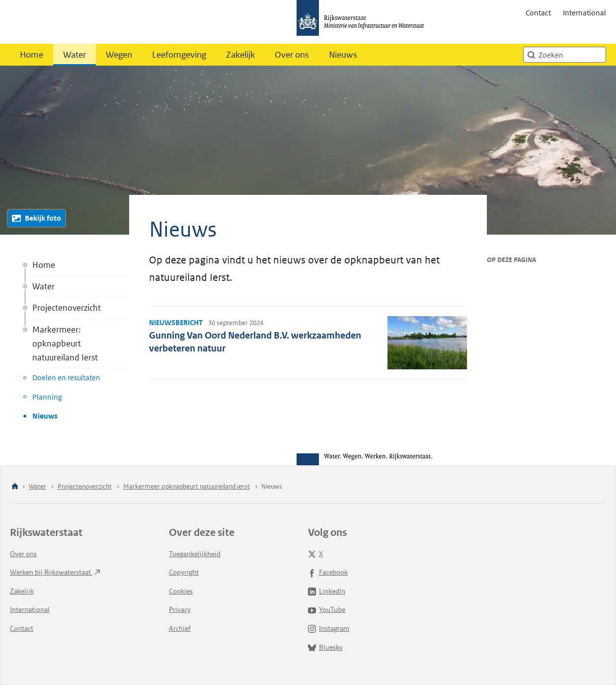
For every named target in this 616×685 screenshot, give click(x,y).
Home (32, 55)
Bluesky (325, 647)
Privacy (180, 609)
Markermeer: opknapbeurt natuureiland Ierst (65, 343)
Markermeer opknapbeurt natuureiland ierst (187, 486)
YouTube (327, 609)
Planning (47, 397)
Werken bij (55, 572)
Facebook (328, 572)
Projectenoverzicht (67, 308)
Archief (180, 628)
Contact (538, 13)
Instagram (329, 628)
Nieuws (343, 55)
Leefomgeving (179, 55)
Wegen (119, 55)
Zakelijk (240, 55)
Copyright (184, 572)
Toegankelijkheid (195, 554)
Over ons (292, 55)
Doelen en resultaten (66, 378)
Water (75, 55)
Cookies (181, 591)
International (584, 13)
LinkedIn (327, 591)
